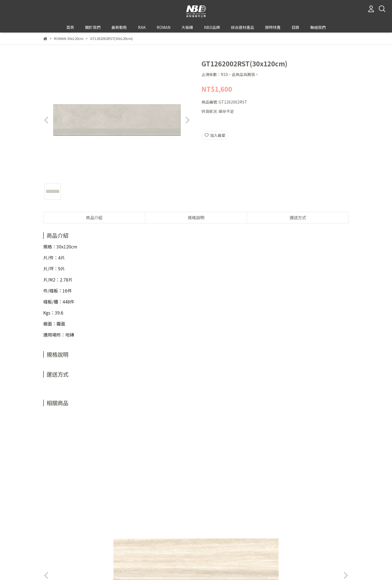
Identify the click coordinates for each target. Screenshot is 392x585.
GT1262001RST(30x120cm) (85, 482)
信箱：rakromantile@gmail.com (73, 537)
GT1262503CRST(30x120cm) (307, 482)
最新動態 (119, 27)
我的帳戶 (73, 550)
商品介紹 (94, 217)
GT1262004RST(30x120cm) (159, 482)
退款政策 (95, 550)
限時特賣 (273, 27)
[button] (187, 120)
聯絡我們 (318, 27)
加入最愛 (215, 135)
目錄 (295, 27)
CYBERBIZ (166, 571)
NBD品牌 (212, 27)
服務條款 (117, 550)
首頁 (70, 27)
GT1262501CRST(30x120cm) (233, 482)
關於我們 (51, 550)
